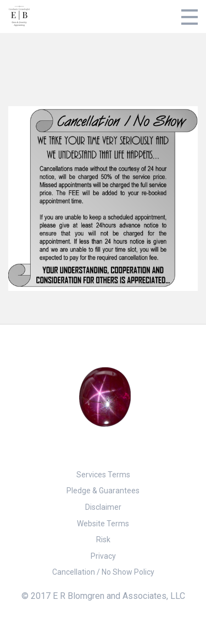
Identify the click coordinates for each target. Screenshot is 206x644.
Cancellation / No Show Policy (103, 572)
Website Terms (103, 524)
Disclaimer (103, 507)
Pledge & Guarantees (103, 491)
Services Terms (103, 475)
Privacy (103, 556)
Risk (103, 540)
